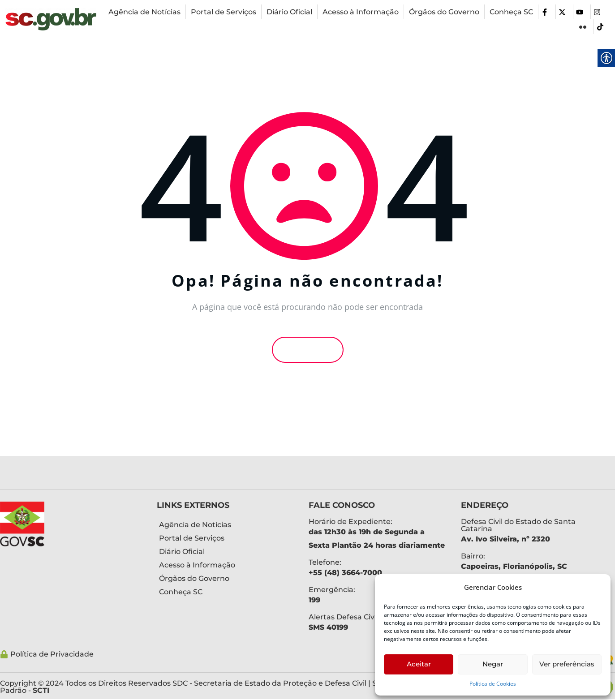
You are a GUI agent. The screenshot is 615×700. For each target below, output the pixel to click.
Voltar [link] (308, 350)
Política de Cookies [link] (493, 684)
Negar (493, 664)
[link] (51, 19)
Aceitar (419, 664)
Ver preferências (567, 664)
